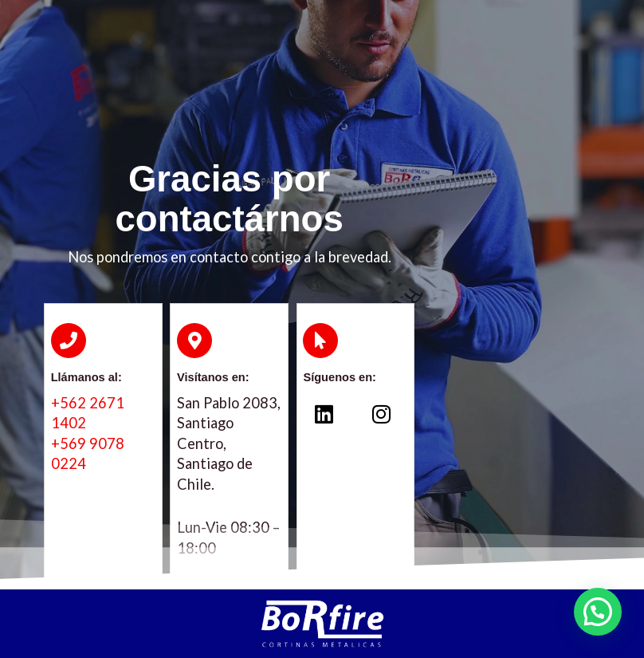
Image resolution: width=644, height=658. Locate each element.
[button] (598, 612)
